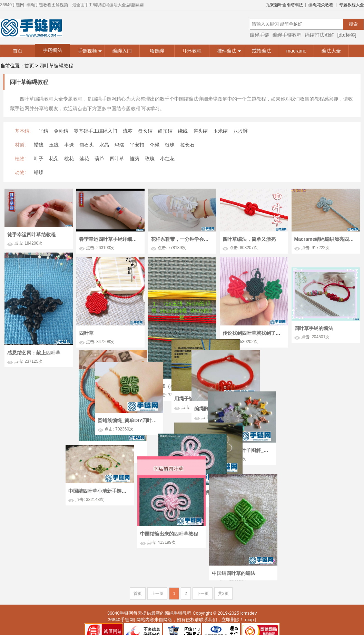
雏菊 (135, 159)
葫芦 (99, 159)
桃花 (69, 159)
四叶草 (117, 159)
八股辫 (240, 131)
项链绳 (157, 51)
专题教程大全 (352, 5)
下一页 (203, 571)
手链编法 (52, 50)
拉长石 (187, 145)
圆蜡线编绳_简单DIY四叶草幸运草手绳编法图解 (245, 409)
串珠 (69, 145)
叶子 (39, 159)
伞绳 (155, 145)
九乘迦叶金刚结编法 (284, 5)
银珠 (170, 145)
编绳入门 (122, 51)
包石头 (87, 145)
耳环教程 (192, 51)
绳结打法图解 (319, 35)
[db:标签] (347, 35)
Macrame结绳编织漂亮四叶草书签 (325, 239)
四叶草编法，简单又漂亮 (249, 239)
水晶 (104, 145)
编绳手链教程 (287, 35)
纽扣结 (165, 131)
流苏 (128, 131)
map (249, 597)
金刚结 (61, 131)
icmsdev (249, 590)
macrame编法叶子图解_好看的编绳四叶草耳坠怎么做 (318, 434)
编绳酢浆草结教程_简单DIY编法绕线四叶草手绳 (189, 407)
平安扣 (137, 145)
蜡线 (39, 145)
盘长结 (145, 131)
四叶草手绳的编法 (314, 342)
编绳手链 (259, 35)
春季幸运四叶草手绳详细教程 (110, 239)
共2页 (223, 571)
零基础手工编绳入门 (96, 131)
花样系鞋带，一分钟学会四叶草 (181, 239)
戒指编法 (262, 51)
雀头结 (200, 131)
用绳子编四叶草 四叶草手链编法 (50, 403)
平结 (43, 131)
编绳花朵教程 (321, 5)
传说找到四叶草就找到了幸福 (253, 333)
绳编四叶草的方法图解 (106, 500)
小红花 (167, 159)
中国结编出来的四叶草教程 (248, 519)
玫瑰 (150, 159)
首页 (18, 51)
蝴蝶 (39, 172)
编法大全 (331, 51)
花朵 (54, 159)
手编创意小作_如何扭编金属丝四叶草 (57, 494)
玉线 (54, 145)
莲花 (84, 159)
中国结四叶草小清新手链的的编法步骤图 (178, 487)
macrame (296, 51)
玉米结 (220, 131)
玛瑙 (119, 145)
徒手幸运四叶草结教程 (31, 235)
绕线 (183, 131)
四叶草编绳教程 (56, 66)
